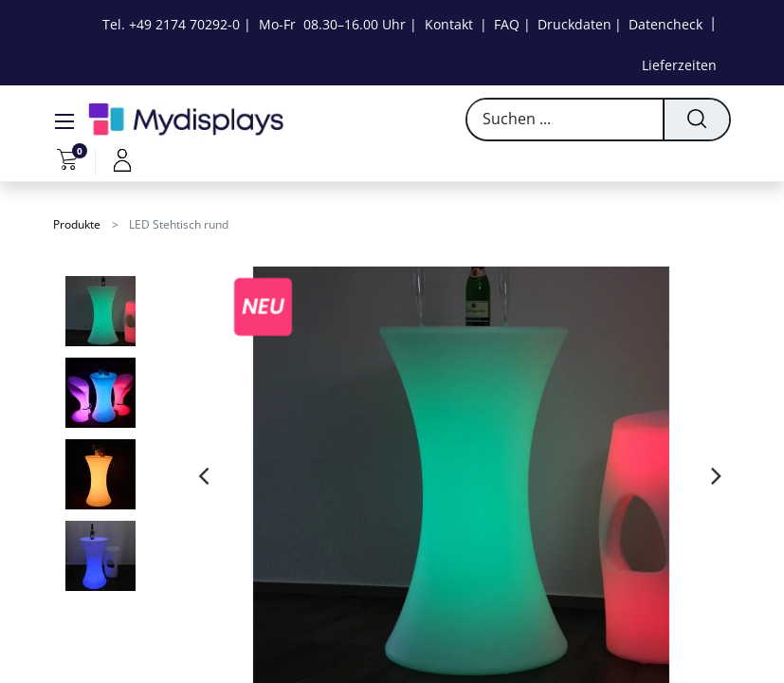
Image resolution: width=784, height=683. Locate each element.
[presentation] (203, 475)
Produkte (77, 224)
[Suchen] (696, 120)
